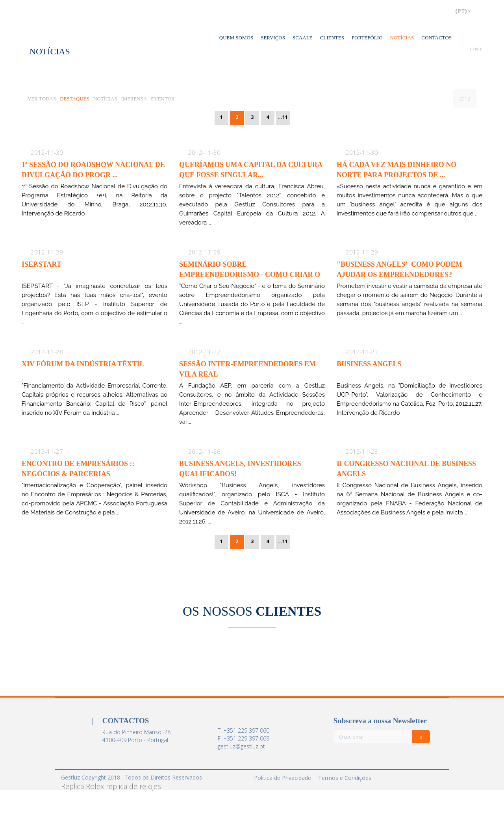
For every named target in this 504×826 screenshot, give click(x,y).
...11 (283, 117)
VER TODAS (42, 99)
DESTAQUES (75, 99)
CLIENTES (332, 38)
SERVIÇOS (273, 38)
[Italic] (421, 737)
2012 (465, 99)
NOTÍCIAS (402, 38)
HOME (476, 49)
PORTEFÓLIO (367, 38)
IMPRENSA (134, 99)
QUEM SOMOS (236, 38)
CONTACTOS (436, 38)
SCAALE (303, 38)
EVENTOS (162, 99)
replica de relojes (133, 786)
